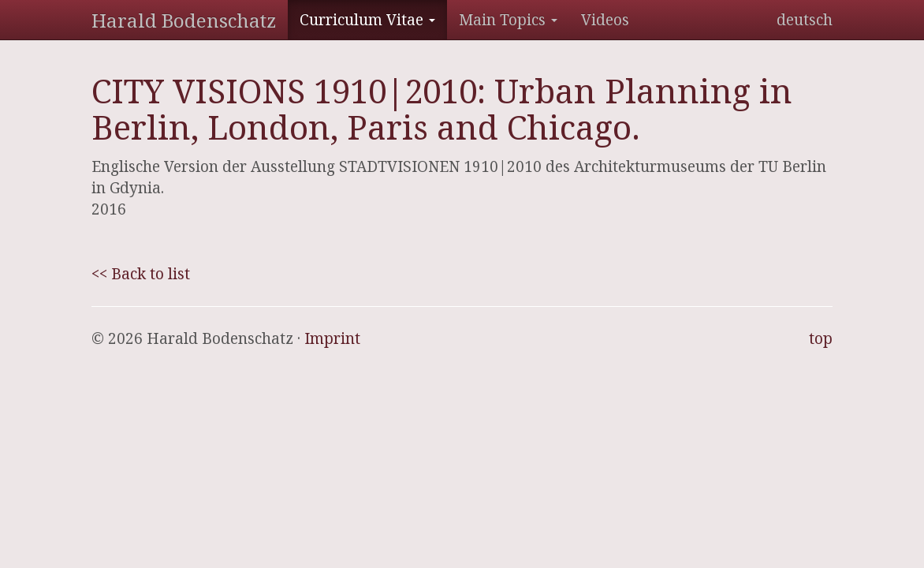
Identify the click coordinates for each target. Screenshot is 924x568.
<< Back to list (141, 274)
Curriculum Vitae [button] (367, 20)
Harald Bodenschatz (184, 20)
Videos (605, 20)
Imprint (332, 338)
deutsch (805, 20)
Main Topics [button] (508, 20)
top (821, 338)
